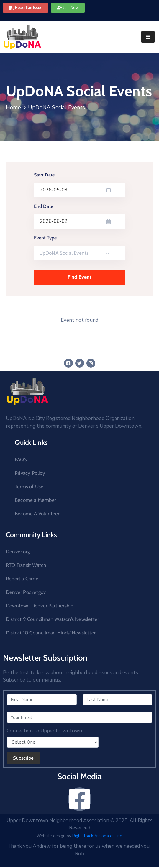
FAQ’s (21, 459)
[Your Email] (79, 717)
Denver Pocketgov (26, 592)
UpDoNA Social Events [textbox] (64, 253)
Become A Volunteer (37, 514)
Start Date (44, 175)
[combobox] (80, 253)
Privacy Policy (30, 473)
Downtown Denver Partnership (40, 606)
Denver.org (18, 552)
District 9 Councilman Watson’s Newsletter (52, 619)
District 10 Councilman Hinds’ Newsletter (51, 633)
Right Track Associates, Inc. (97, 836)
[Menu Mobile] (148, 37)
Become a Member (35, 500)
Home (13, 107)
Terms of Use (29, 487)
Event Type (45, 238)
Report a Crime (22, 579)
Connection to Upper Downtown (44, 731)
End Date (44, 206)
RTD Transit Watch (26, 565)
